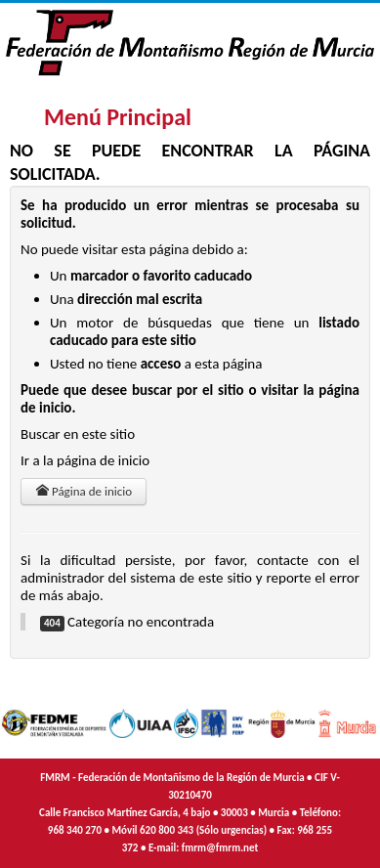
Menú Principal (118, 117)
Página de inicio (84, 491)
